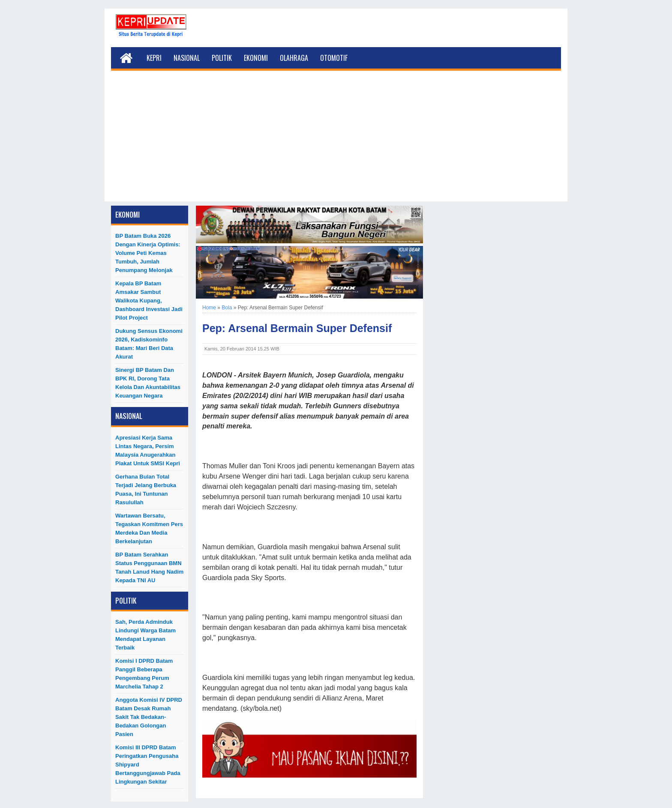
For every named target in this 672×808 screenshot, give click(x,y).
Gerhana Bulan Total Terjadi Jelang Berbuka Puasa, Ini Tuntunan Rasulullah (146, 489)
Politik (222, 58)
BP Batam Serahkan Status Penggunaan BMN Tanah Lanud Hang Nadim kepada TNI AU (149, 567)
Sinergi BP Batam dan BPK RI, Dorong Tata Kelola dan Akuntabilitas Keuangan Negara (148, 383)
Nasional (187, 58)
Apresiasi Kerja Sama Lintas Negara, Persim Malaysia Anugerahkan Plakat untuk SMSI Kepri (148, 450)
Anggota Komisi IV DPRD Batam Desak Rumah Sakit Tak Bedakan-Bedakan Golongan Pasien (149, 717)
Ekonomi (256, 58)
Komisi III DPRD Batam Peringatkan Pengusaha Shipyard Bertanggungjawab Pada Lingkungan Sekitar (148, 765)
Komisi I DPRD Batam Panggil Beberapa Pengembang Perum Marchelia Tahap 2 (144, 674)
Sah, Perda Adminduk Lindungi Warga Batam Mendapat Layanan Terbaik (145, 635)
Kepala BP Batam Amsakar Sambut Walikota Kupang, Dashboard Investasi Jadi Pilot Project (149, 301)
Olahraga (294, 58)
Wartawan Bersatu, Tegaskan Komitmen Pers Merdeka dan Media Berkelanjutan (149, 528)
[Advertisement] (336, 141)
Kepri (154, 58)
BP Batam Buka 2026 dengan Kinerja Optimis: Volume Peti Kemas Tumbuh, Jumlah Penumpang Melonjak (148, 253)
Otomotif (334, 58)
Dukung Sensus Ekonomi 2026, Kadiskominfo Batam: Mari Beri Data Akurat (149, 344)
